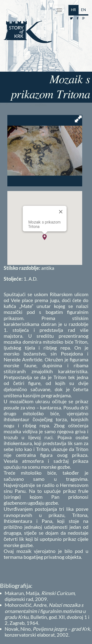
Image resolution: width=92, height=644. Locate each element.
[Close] (61, 212)
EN (83, 10)
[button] (45, 237)
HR (73, 10)
